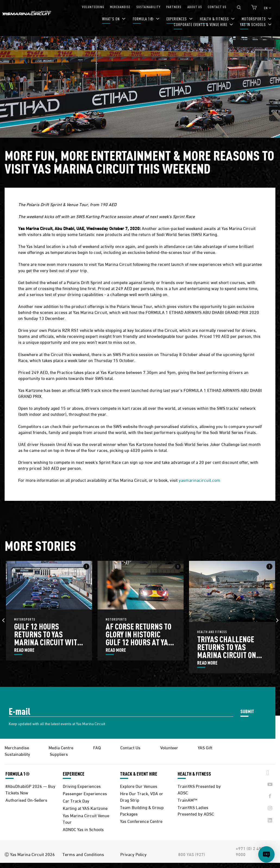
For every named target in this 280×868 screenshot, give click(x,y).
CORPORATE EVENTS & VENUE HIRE (201, 25)
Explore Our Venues (139, 786)
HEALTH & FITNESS (194, 774)
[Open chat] (266, 854)
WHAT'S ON (111, 19)
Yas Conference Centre (141, 821)
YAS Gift (205, 747)
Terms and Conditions (83, 854)
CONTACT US (217, 7)
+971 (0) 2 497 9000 (250, 851)
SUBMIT (247, 711)
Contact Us (130, 747)
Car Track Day (76, 801)
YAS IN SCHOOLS (254, 25)
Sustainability (17, 754)
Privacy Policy (133, 854)
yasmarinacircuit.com (199, 480)
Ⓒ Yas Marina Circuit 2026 (30, 854)
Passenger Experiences (85, 793)
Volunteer (169, 747)
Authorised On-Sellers (26, 800)
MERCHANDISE (120, 7)
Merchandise (17, 747)
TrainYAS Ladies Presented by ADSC (196, 810)
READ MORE (24, 650)
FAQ (97, 747)
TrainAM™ (187, 800)
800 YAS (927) (192, 854)
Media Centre (61, 747)
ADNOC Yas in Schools (83, 829)
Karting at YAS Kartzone (85, 808)
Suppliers (59, 754)
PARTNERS (174, 7)
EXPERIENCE (74, 774)
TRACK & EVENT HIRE (139, 774)
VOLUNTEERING (93, 7)
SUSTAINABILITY (148, 7)
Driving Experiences (82, 786)
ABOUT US (195, 7)
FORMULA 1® (144, 19)
